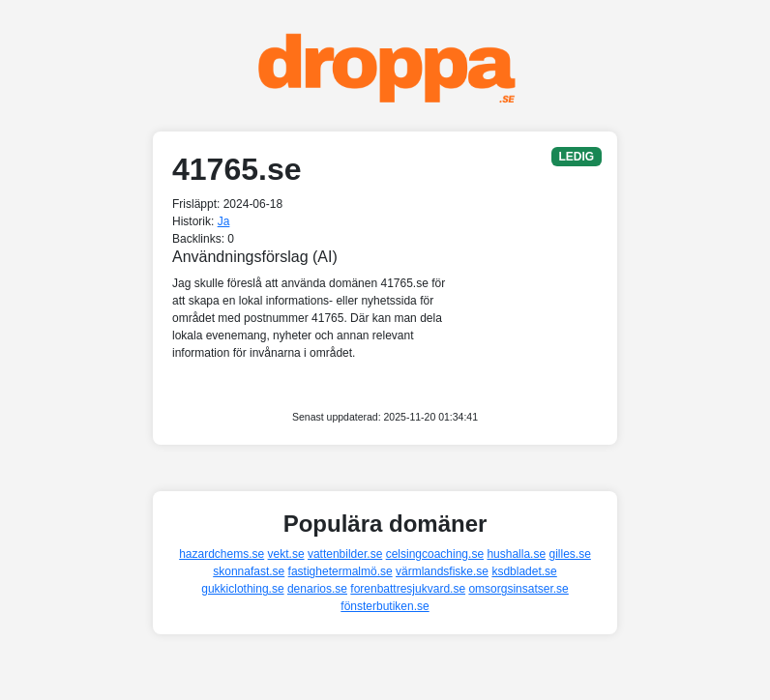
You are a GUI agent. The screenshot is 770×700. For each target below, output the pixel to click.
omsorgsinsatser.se (518, 589)
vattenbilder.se (345, 554)
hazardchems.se (222, 554)
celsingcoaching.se (435, 554)
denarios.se (317, 589)
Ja (224, 221)
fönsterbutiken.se (385, 606)
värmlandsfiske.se (442, 571)
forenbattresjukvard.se (408, 589)
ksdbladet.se (524, 571)
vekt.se (286, 554)
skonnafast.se (249, 571)
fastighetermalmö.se (341, 571)
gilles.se (569, 554)
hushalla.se (516, 554)
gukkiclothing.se (242, 589)
